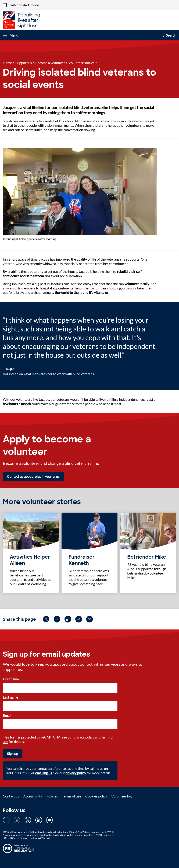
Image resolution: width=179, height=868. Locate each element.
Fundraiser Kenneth (82, 560)
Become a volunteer (50, 63)
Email (7, 715)
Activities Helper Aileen (30, 560)
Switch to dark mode (24, 5)
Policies (52, 796)
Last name (10, 697)
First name (11, 679)
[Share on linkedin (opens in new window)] (68, 619)
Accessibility (33, 796)
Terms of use (72, 796)
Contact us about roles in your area (33, 476)
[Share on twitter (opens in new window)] (46, 619)
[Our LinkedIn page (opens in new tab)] (39, 820)
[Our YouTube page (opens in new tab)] (49, 820)
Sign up (12, 754)
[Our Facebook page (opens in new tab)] (6, 820)
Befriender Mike (147, 557)
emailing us (44, 773)
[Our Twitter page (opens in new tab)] (28, 820)
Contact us (11, 796)
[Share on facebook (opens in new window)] (57, 619)
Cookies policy (96, 796)
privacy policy (84, 737)
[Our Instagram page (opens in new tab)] (17, 820)
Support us (24, 63)
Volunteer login (123, 796)
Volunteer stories (82, 63)
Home (7, 63)
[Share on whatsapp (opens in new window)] (79, 619)
